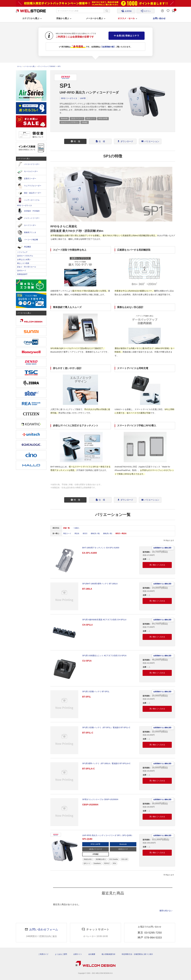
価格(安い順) (95, 533)
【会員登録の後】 (108, 47)
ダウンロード (125, 141)
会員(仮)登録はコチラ (127, 36)
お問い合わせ (159, 18)
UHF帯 (83, 98)
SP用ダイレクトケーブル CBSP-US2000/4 (100, 799)
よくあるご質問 (61, 954)
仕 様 (100, 141)
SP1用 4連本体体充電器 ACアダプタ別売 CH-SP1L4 (104, 620)
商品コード (67, 533)
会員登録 (126, 11)
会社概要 (92, 954)
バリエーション (150, 141)
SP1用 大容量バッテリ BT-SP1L (96, 692)
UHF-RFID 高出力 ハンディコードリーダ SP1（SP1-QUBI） (108, 835)
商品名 (77, 533)
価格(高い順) (108, 533)
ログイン (146, 11)
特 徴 (75, 141)
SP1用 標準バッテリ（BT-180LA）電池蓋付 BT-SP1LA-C (106, 763)
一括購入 (76, 528)
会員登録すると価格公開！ (163, 547)
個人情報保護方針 (108, 954)
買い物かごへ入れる (157, 565)
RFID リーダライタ (69, 98)
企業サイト (78, 954)
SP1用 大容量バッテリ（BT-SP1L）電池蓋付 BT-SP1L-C (106, 727)
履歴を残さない (166, 911)
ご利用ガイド (43, 954)
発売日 (85, 533)
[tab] (75, 141)
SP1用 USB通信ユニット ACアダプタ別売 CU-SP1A (104, 656)
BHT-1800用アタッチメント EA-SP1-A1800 (101, 548)
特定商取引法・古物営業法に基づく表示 (137, 954)
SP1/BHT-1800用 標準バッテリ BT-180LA (100, 584)
